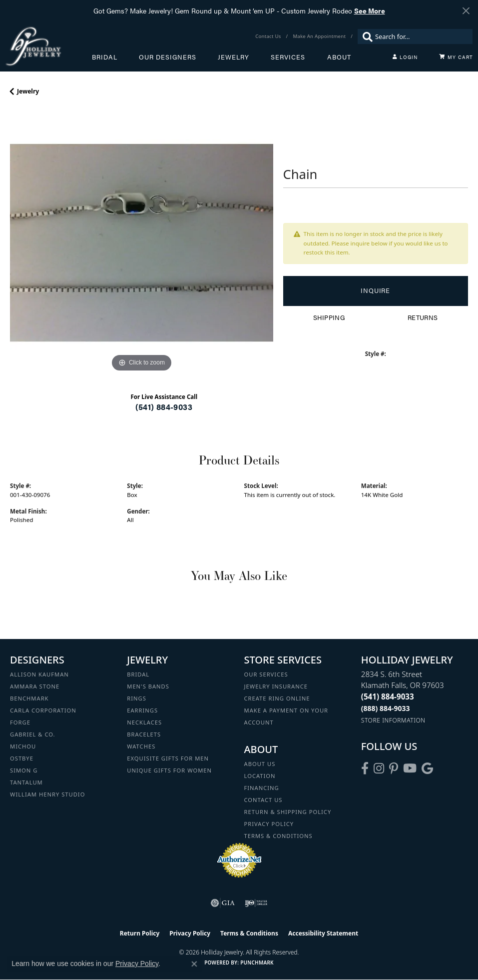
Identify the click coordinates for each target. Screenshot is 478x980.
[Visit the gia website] (223, 903)
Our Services (266, 674)
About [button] (339, 57)
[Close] (466, 11)
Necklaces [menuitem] (144, 722)
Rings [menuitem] (137, 698)
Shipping (329, 317)
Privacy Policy (269, 824)
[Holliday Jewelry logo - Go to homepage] (48, 46)
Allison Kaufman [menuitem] (39, 674)
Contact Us (263, 800)
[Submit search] (365, 36)
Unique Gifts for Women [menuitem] (169, 770)
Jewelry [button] (234, 57)
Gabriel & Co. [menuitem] (33, 734)
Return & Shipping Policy (288, 812)
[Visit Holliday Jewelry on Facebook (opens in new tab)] (365, 768)
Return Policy (140, 933)
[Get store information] (393, 720)
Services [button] (288, 57)
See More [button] (370, 10)
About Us (260, 764)
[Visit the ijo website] (256, 903)
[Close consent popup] (194, 964)
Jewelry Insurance (276, 686)
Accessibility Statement (323, 933)
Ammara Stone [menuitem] (35, 686)
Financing (262, 788)
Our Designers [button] (168, 57)
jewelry (28, 91)
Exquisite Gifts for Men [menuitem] (168, 758)
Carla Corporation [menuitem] (43, 710)
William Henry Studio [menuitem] (47, 794)
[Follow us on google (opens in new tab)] (427, 768)
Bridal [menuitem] (138, 674)
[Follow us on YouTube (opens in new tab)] (410, 768)
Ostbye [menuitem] (22, 758)
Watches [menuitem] (141, 746)
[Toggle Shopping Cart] (456, 57)
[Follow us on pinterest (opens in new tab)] (394, 768)
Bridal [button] (105, 57)
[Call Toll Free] (386, 708)
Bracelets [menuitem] (144, 734)
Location (260, 776)
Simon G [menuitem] (24, 770)
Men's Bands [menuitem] (148, 686)
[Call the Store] (388, 696)
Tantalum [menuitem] (26, 782)
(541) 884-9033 (164, 407)
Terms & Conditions (278, 836)
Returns (423, 317)
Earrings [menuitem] (142, 710)
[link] (269, 36)
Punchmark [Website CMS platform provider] (257, 962)
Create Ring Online (277, 698)
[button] (405, 57)
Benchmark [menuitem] (29, 698)
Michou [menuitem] (23, 746)
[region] (142, 243)
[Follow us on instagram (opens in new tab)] (379, 768)
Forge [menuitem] (20, 722)
